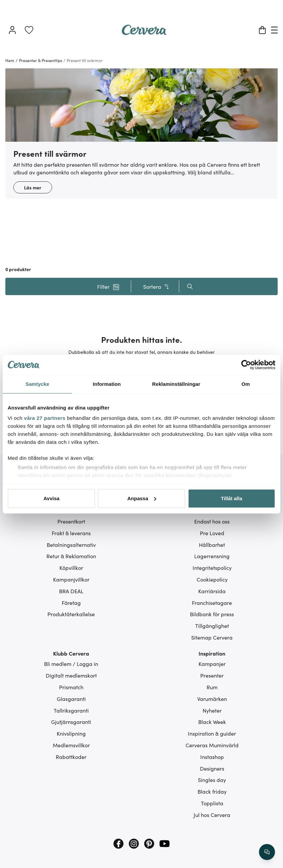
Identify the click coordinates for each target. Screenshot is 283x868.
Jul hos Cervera (212, 815)
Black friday (212, 791)
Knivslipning (71, 733)
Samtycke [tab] (38, 384)
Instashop (212, 757)
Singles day (212, 780)
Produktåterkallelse (71, 614)
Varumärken (212, 699)
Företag (71, 603)
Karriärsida (212, 591)
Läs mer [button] (33, 187)
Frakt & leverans (71, 533)
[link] (29, 30)
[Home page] (144, 33)
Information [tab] (107, 384)
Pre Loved (212, 533)
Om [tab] (245, 384)
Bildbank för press (212, 614)
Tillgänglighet (212, 626)
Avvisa (51, 498)
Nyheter (212, 710)
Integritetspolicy (212, 568)
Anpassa (142, 498)
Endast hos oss (212, 521)
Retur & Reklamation (71, 556)
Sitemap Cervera (212, 637)
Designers (212, 768)
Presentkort (71, 521)
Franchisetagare (212, 603)
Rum (212, 687)
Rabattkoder (71, 757)
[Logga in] (12, 30)
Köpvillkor (71, 568)
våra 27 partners (45, 418)
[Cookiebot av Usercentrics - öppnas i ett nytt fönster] (246, 365)
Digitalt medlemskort (71, 675)
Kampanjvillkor (71, 579)
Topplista (212, 803)
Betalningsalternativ (71, 545)
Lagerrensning (212, 556)
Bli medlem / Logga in (71, 664)
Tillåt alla (232, 498)
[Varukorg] (262, 30)
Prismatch (71, 687)
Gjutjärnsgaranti (71, 722)
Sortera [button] (156, 287)
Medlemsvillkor (71, 745)
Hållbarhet (212, 545)
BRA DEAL (71, 591)
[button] (108, 286)
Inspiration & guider (212, 733)
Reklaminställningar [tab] (176, 384)
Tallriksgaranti (71, 710)
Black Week (212, 722)
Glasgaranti (71, 699)
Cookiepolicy (212, 579)
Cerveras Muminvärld (212, 745)
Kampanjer (212, 664)
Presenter (212, 675)
